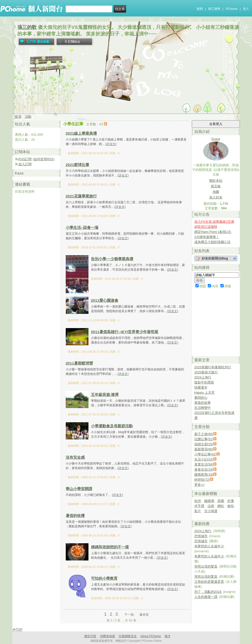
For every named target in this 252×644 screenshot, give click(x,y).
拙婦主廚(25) (204, 444)
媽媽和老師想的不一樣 (110, 547)
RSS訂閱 (25, 159)
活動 (28, 117)
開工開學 (214, 9)
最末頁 (144, 615)
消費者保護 (107, 636)
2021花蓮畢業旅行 (81, 196)
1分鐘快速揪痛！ (207, 237)
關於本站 (216, 181)
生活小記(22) (204, 459)
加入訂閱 (25, 164)
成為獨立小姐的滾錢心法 (212, 242)
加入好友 (216, 197)
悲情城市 (201, 536)
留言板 (216, 186)
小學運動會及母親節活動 (112, 426)
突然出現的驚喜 (206, 566)
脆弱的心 (201, 398)
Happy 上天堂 (204, 393)
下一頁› (130, 615)
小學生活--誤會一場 (82, 227)
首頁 (18, 117)
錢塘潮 (209, 501)
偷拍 (231, 506)
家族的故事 (203, 403)
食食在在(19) (204, 469)
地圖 (216, 192)
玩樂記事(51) (204, 439)
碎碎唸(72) (202, 480)
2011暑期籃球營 (79, 363)
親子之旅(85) (204, 434)
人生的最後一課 (206, 597)
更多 (200, 485)
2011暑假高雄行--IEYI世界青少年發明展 (125, 332)
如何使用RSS (44, 159)
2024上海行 (203, 377)
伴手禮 (199, 506)
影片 (198, 511)
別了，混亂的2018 (208, 592)
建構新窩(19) (204, 475)
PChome (232, 9)
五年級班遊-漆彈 (105, 395)
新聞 (200, 9)
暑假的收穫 (75, 516)
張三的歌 (27, 27)
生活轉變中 (203, 408)
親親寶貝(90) (204, 449)
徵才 (168, 636)
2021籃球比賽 (77, 165)
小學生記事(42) (205, 454)
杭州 (198, 501)
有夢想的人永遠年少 (209, 546)
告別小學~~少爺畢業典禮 (112, 259)
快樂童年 (201, 387)
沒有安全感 (75, 457)
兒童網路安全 (128, 636)
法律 (211, 506)
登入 (246, 9)
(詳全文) (111, 144)
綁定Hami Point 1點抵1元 (213, 232)
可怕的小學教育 (104, 578)
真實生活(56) (204, 464)
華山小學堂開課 (79, 489)
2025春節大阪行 (206, 372)
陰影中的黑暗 (204, 382)
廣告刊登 (90, 636)
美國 (221, 501)
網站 (221, 506)
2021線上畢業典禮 (81, 133)
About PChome (151, 636)
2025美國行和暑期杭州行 (213, 367)
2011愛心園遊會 (105, 300)
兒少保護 (211, 511)
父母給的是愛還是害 (209, 582)
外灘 (231, 501)
